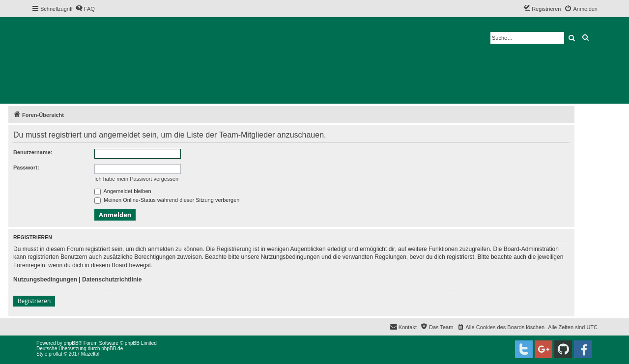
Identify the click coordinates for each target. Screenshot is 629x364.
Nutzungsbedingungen (45, 280)
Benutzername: (33, 152)
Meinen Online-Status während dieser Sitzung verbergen (167, 200)
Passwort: (26, 168)
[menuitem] (85, 9)
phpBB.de (112, 349)
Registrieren (34, 301)
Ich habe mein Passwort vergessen (136, 179)
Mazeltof (90, 354)
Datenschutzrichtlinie (112, 280)
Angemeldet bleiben (123, 191)
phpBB (71, 343)
